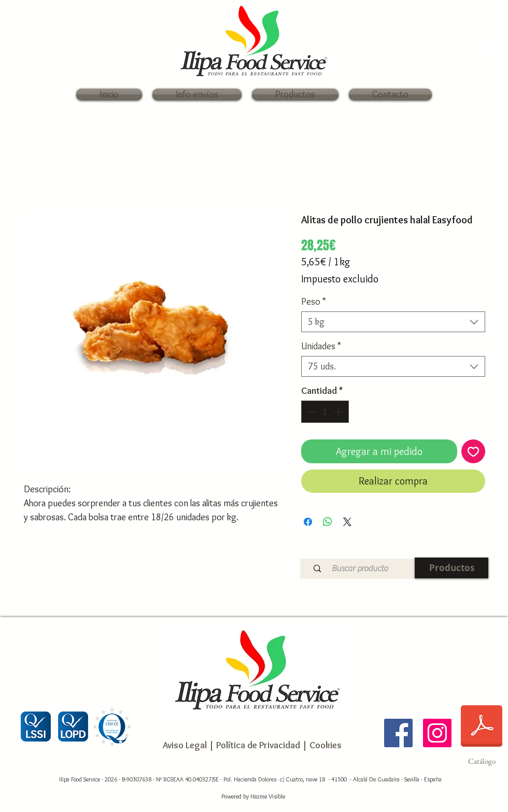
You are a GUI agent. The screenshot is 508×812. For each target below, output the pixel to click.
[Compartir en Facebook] (308, 522)
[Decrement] (311, 412)
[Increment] (339, 412)
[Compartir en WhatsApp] (328, 522)
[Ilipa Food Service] (398, 733)
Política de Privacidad (257, 745)
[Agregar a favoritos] (473, 451)
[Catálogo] (482, 733)
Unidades (321, 346)
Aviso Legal (185, 745)
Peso (314, 302)
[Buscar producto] (359, 569)
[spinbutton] (325, 412)
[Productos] (451, 568)
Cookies (326, 745)
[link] (487, 47)
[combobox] (393, 322)
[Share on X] (347, 522)
